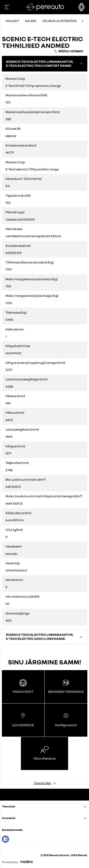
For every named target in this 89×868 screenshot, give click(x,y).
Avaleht (12, 21)
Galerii (31, 21)
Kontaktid (9, 818)
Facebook (5, 839)
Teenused (8, 806)
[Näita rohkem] (68, 51)
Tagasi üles (42, 783)
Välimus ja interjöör (59, 21)
